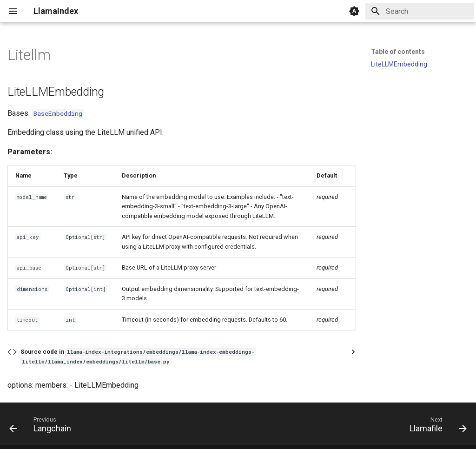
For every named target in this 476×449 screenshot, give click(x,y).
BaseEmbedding (58, 113)
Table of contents (398, 52)
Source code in (138, 356)
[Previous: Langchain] (43, 427)
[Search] (420, 11)
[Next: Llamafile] (436, 427)
